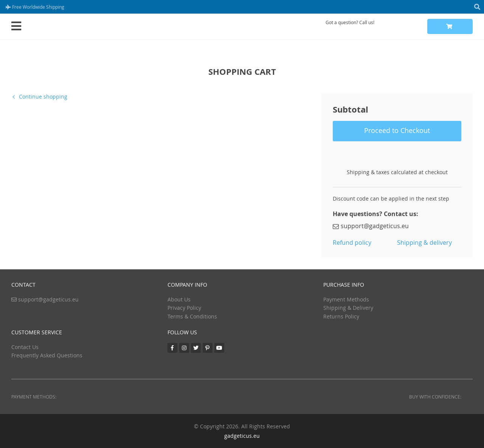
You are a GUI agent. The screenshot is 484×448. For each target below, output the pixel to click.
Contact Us (25, 347)
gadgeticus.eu (242, 436)
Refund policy (352, 243)
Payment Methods (346, 299)
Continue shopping (43, 97)
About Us (179, 299)
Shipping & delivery (424, 243)
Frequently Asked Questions (47, 355)
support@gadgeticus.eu (371, 226)
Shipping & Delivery (348, 308)
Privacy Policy (184, 308)
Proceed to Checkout (397, 130)
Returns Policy (341, 316)
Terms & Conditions (192, 316)
